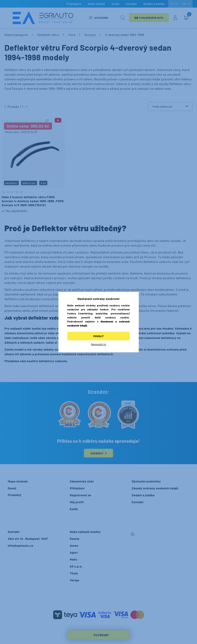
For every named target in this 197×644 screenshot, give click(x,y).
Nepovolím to (99, 344)
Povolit (99, 336)
